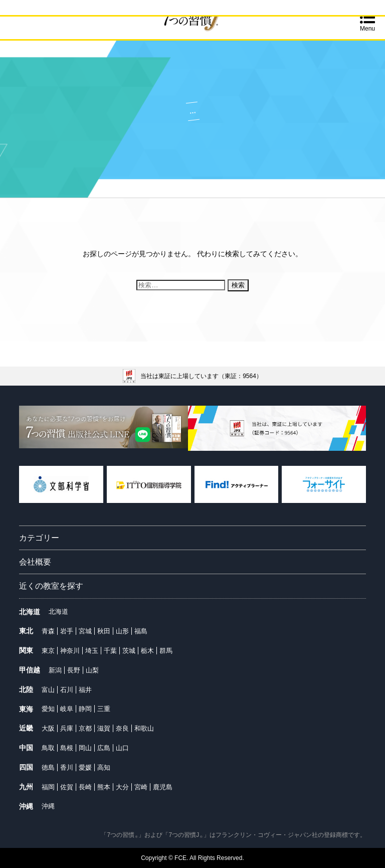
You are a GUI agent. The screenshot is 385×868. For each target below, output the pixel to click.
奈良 (122, 728)
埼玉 (92, 651)
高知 (104, 767)
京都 (85, 728)
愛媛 (85, 767)
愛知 (48, 709)
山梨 (92, 670)
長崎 (85, 787)
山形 (122, 631)
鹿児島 (163, 787)
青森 (48, 631)
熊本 (104, 787)
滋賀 (104, 728)
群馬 (166, 651)
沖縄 (48, 806)
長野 (74, 670)
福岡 (48, 787)
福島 (141, 631)
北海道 (58, 612)
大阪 (48, 728)
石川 (67, 690)
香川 (67, 767)
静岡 (85, 709)
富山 (48, 690)
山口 (122, 748)
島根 (67, 748)
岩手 (67, 631)
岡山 (85, 748)
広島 (104, 748)
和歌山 (144, 728)
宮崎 (141, 787)
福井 (85, 690)
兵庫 (67, 728)
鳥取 (48, 748)
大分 (122, 787)
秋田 (104, 631)
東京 (48, 651)
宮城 (85, 631)
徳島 (48, 767)
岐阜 (67, 709)
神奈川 (70, 651)
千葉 (110, 651)
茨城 (129, 651)
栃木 (147, 651)
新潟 (55, 670)
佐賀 (67, 787)
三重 (104, 709)
